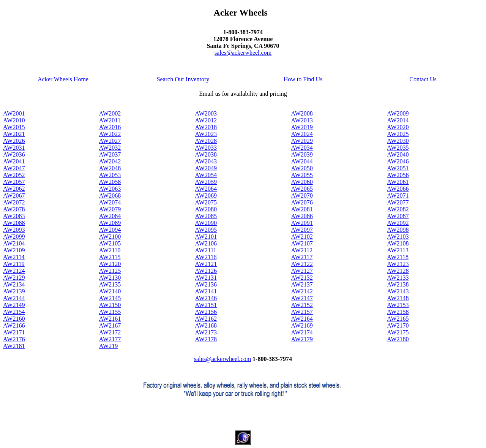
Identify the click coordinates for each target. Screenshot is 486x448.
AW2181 (14, 346)
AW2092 (398, 223)
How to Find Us (303, 79)
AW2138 (398, 284)
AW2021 (14, 134)
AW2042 (110, 161)
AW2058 (110, 182)
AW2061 (398, 182)
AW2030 (398, 141)
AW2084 (110, 216)
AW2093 (14, 230)
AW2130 (110, 278)
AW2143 (398, 291)
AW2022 (110, 134)
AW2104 (14, 243)
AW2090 (206, 223)
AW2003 (206, 113)
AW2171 (14, 332)
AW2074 (110, 202)
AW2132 (302, 278)
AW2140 (110, 291)
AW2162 (206, 319)
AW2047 (14, 168)
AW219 (108, 346)
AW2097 (302, 230)
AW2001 (14, 113)
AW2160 (14, 319)
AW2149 (14, 305)
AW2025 (398, 134)
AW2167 (110, 325)
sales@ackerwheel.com (243, 53)
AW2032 (110, 148)
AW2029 (302, 141)
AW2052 (14, 175)
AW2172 (110, 332)
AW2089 (110, 223)
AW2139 (14, 291)
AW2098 (398, 230)
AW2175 (398, 332)
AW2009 (398, 113)
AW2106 (206, 243)
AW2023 (206, 134)
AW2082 (398, 209)
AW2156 (206, 312)
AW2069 (206, 196)
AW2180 (398, 339)
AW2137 (302, 284)
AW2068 (110, 196)
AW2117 (302, 257)
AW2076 (302, 202)
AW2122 (302, 264)
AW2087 (398, 216)
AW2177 (110, 339)
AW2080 (206, 209)
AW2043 (206, 161)
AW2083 (14, 216)
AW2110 (110, 250)
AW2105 (110, 243)
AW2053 (110, 175)
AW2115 (110, 257)
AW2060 (302, 182)
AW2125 (110, 271)
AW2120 (110, 264)
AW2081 (302, 209)
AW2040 (398, 154)
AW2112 (302, 250)
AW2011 (110, 120)
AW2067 (14, 196)
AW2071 (398, 196)
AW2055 (302, 175)
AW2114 (14, 257)
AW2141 (206, 291)
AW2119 (14, 264)
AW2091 (302, 223)
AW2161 (110, 319)
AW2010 (14, 120)
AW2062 (14, 189)
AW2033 (206, 148)
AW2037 (110, 154)
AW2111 (206, 250)
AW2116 (206, 257)
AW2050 (302, 168)
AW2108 (398, 243)
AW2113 (398, 250)
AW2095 (206, 230)
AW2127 (302, 271)
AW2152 (302, 305)
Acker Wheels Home (63, 79)
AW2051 (398, 168)
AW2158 (398, 312)
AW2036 (14, 154)
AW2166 (14, 325)
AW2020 (398, 127)
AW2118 (398, 257)
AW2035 (398, 148)
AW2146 (206, 298)
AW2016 (110, 127)
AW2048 (110, 168)
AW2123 (398, 264)
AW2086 (302, 216)
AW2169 (302, 325)
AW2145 (110, 298)
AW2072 (14, 202)
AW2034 (302, 148)
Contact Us (423, 79)
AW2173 (206, 332)
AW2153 (398, 305)
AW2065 (302, 189)
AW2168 (206, 325)
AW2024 (302, 134)
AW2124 (14, 271)
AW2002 (110, 113)
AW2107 (302, 243)
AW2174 (302, 332)
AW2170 (398, 325)
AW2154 (14, 312)
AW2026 (14, 141)
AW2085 (206, 216)
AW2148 (398, 298)
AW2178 (206, 339)
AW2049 (206, 168)
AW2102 (302, 237)
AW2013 (302, 120)
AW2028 (206, 141)
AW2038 (206, 154)
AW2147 (302, 298)
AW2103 (398, 237)
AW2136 (206, 284)
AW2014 (398, 120)
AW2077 (398, 202)
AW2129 (14, 278)
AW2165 (398, 319)
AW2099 (14, 237)
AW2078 (14, 209)
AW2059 (206, 182)
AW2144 (14, 298)
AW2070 (302, 196)
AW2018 (206, 127)
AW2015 (14, 127)
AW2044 (302, 161)
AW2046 (398, 161)
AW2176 (14, 339)
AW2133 (398, 278)
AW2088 (14, 223)
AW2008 (302, 113)
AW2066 (398, 189)
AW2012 (206, 120)
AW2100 (110, 237)
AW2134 (14, 284)
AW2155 (110, 312)
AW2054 (206, 175)
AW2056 (398, 175)
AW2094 (110, 230)
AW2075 (206, 202)
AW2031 (14, 148)
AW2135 (110, 284)
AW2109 (14, 250)
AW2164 (302, 319)
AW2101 (206, 237)
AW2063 (110, 189)
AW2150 (110, 305)
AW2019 (302, 127)
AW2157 (302, 312)
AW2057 (14, 182)
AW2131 (206, 278)
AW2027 (110, 141)
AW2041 (14, 161)
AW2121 (206, 264)
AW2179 (302, 339)
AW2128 (398, 271)
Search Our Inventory (183, 79)
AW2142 (302, 291)
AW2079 (110, 209)
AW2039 (302, 154)
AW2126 (206, 271)
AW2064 (206, 189)
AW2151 (206, 305)
